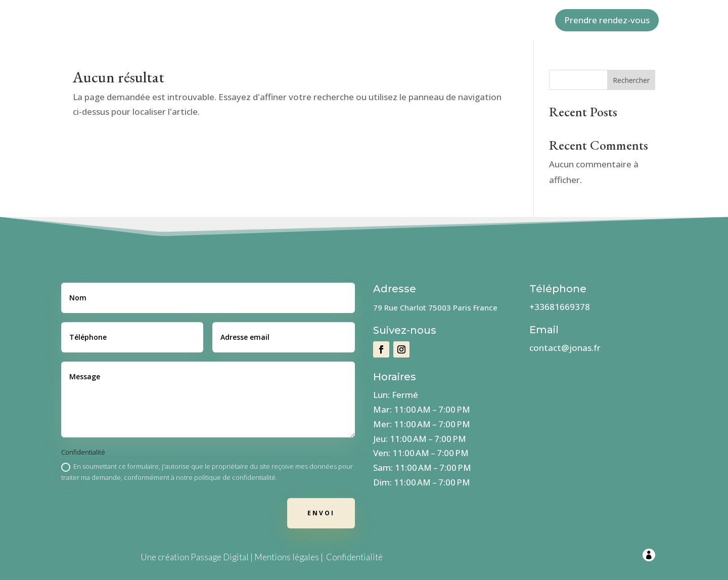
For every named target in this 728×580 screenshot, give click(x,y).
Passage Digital (220, 557)
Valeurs (344, 21)
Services (387, 21)
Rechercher (631, 80)
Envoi (321, 513)
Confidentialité (354, 557)
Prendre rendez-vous (607, 20)
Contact (432, 21)
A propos (299, 21)
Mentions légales (287, 557)
